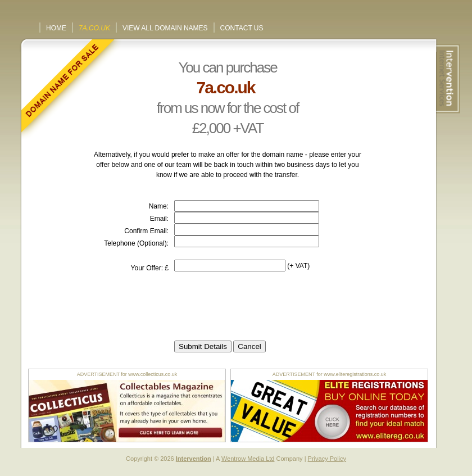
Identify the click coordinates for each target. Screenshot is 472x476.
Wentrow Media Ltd (248, 459)
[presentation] (260, 306)
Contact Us (242, 28)
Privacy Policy (327, 459)
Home (56, 28)
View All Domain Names (165, 28)
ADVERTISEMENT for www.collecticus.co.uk (127, 374)
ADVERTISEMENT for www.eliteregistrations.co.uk (330, 374)
